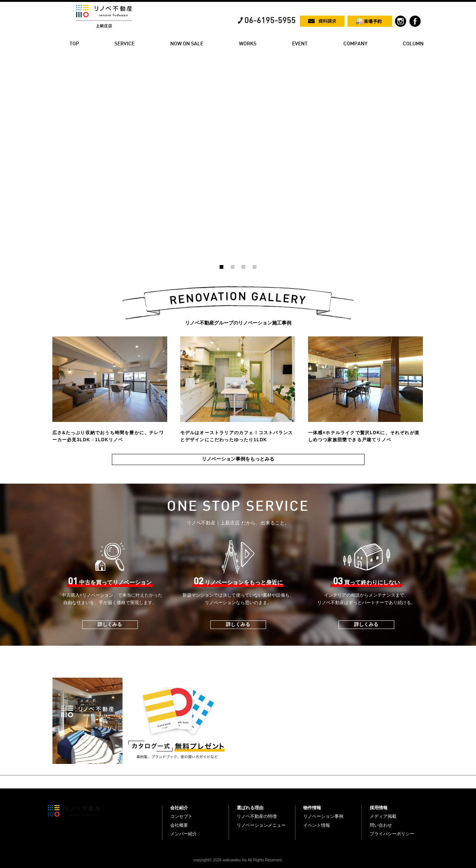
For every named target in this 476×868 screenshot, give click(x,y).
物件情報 (312, 808)
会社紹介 (179, 808)
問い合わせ (381, 825)
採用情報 (379, 808)
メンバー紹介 (184, 834)
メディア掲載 (383, 816)
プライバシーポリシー (392, 834)
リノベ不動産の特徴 (257, 816)
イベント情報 (317, 825)
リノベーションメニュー (261, 825)
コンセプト (181, 816)
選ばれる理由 (250, 808)
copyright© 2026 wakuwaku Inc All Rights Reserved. (238, 860)
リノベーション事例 (323, 816)
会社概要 (179, 825)
